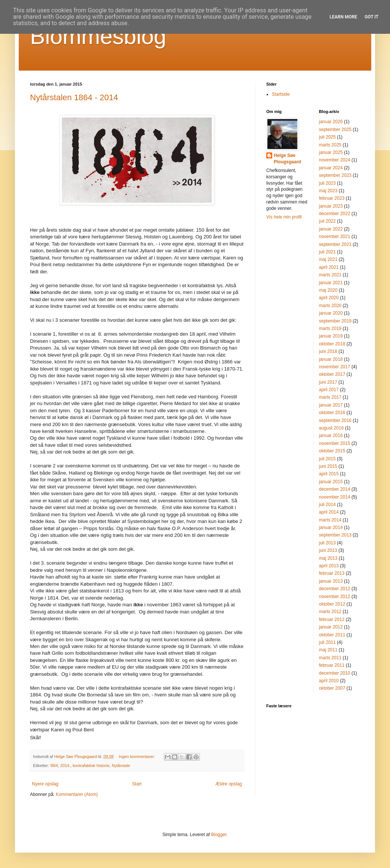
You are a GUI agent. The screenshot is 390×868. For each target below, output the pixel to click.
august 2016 (331, 428)
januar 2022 (331, 229)
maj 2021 (328, 259)
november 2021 (335, 237)
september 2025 (335, 130)
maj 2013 (328, 558)
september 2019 (335, 321)
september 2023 (335, 175)
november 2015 (335, 443)
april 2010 (329, 681)
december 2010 (335, 673)
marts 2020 (330, 306)
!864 (54, 766)
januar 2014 (331, 527)
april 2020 (329, 298)
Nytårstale (121, 766)
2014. (65, 766)
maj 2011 (328, 650)
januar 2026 (331, 122)
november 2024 (335, 160)
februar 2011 (332, 665)
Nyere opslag (45, 784)
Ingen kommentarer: (138, 756)
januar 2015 (331, 482)
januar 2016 (331, 436)
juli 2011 (328, 642)
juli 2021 (328, 252)
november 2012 (335, 597)
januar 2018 (331, 359)
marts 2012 (330, 612)
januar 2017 (331, 405)
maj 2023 (328, 191)
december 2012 (335, 589)
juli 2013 (328, 543)
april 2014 (329, 512)
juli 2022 (328, 221)
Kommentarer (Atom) (77, 794)
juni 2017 (328, 382)
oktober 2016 (332, 413)
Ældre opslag (229, 784)
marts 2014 (330, 520)
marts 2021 (330, 275)
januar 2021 (331, 283)
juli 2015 (328, 459)
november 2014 (335, 497)
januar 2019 (331, 336)
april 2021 (329, 267)
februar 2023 (332, 198)
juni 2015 (328, 466)
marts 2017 (330, 397)
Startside (281, 94)
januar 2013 (331, 581)
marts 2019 (330, 329)
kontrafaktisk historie (91, 766)
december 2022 (335, 214)
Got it (371, 17)
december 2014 (335, 489)
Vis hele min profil (284, 217)
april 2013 (329, 566)
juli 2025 (328, 137)
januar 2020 (331, 313)
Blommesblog (98, 36)
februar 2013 (332, 573)
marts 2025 (330, 145)
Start (137, 784)
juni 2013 (328, 550)
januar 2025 (331, 152)
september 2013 (335, 535)
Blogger (219, 835)
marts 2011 (330, 658)
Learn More (343, 17)
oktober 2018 (332, 344)
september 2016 (335, 420)
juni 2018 (328, 351)
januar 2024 (331, 168)
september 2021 (335, 244)
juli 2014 (328, 505)
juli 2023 (328, 183)
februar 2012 (332, 619)
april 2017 (329, 390)
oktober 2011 (332, 635)
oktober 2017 (332, 374)
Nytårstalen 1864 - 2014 (74, 97)
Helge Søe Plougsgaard (287, 159)
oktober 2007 (332, 688)
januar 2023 (331, 206)
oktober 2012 (332, 604)
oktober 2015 (332, 451)
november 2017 (335, 367)
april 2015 (329, 474)
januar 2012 (331, 627)
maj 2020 (328, 290)
